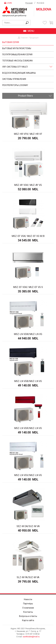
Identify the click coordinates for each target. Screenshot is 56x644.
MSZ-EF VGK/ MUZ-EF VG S (28, 287)
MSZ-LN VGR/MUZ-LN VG (28, 428)
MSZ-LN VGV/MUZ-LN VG (28, 475)
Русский (29, 3)
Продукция (34, 38)
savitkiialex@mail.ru (31, 637)
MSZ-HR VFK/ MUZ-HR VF (28, 134)
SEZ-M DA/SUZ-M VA (28, 526)
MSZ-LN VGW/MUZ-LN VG (28, 334)
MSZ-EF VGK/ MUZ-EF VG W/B (28, 236)
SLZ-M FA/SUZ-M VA (28, 577)
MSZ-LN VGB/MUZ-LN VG (28, 381)
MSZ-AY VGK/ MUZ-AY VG (28, 185)
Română (40, 3)
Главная (24, 38)
